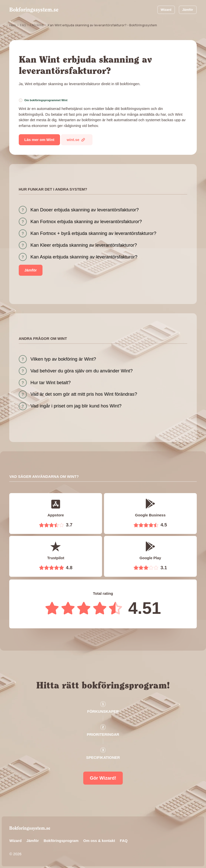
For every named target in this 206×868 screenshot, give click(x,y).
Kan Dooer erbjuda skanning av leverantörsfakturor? (85, 210)
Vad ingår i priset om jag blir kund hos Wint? (76, 406)
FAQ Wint (37, 25)
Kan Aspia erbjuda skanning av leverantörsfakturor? (84, 257)
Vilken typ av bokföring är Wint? (63, 359)
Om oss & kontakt (99, 841)
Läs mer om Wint (39, 140)
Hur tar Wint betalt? (51, 383)
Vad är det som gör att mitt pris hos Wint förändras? (84, 394)
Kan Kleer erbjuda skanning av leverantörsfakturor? (84, 245)
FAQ (23, 25)
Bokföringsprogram (61, 841)
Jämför (188, 10)
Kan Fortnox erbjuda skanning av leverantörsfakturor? (86, 222)
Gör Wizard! (103, 778)
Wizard (166, 10)
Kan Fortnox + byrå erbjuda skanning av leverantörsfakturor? (93, 233)
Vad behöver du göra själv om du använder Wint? (82, 371)
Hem (12, 25)
